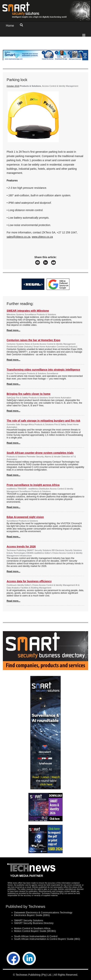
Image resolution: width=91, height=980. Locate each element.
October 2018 (13, 86)
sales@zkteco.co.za (18, 237)
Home (10, 26)
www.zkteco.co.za (42, 237)
